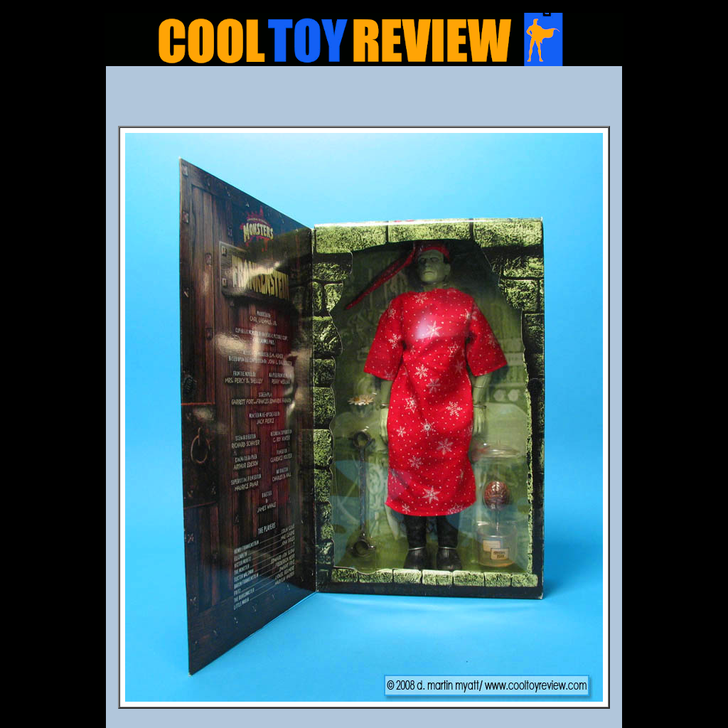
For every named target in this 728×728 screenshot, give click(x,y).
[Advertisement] (364, 100)
